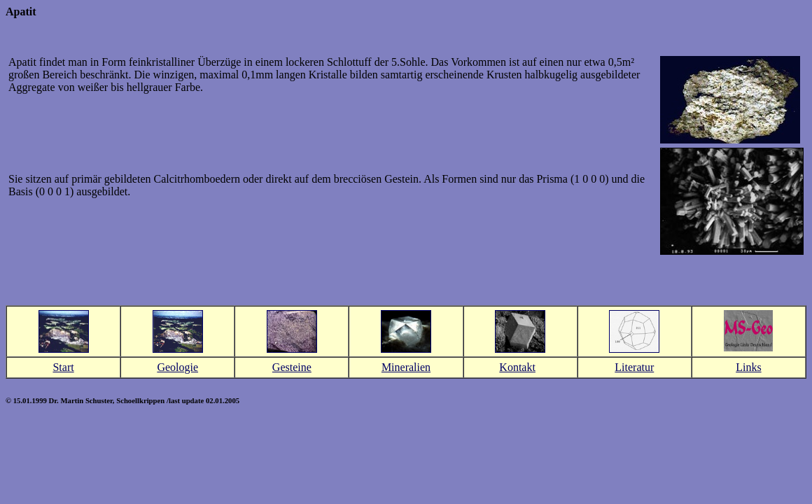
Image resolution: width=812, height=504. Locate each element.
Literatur (634, 367)
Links (748, 367)
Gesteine (292, 367)
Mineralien (406, 367)
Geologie (177, 367)
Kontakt (517, 367)
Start (63, 367)
